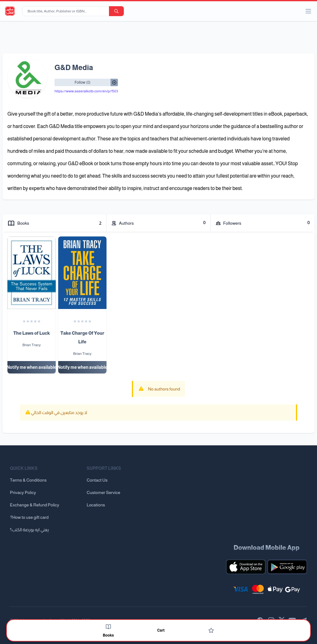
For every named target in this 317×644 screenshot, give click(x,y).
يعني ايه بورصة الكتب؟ (29, 530)
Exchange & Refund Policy (35, 505)
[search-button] (116, 11)
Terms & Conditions (28, 480)
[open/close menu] (308, 11)
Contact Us (97, 480)
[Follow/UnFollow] (83, 82)
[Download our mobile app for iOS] (246, 567)
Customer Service (103, 492)
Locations (96, 505)
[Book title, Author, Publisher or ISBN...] (67, 11)
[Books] (108, 627)
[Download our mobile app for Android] (287, 567)
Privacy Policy (23, 492)
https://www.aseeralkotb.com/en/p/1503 (86, 91)
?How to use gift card (29, 517)
